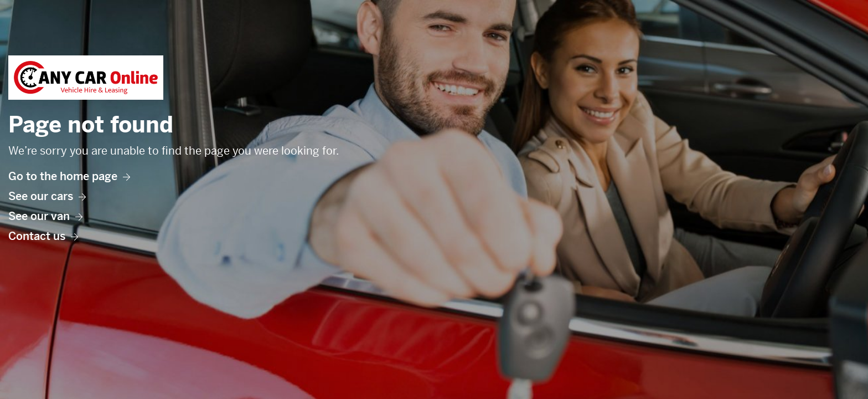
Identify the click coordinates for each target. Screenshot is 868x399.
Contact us (43, 236)
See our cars (47, 196)
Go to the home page (69, 177)
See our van (45, 216)
